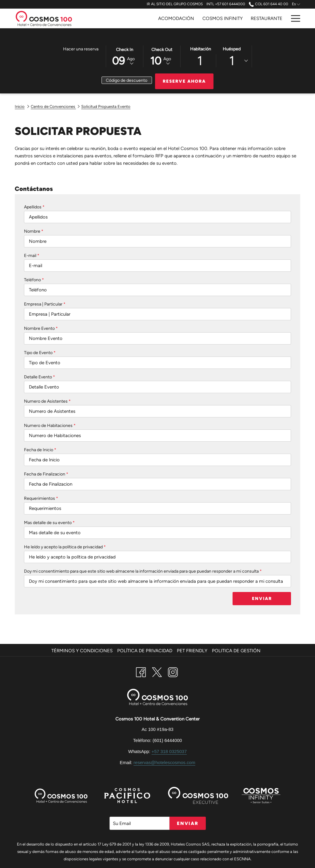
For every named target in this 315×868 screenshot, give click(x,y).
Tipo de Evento (40, 353)
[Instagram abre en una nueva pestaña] (173, 671)
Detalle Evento (40, 377)
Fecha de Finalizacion (46, 474)
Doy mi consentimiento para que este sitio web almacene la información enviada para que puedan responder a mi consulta (143, 571)
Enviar (262, 599)
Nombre (34, 231)
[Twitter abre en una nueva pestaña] (157, 671)
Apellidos (34, 207)
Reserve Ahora (184, 81)
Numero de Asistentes (47, 401)
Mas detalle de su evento (49, 523)
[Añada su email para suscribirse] (140, 823)
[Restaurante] (267, 18)
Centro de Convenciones (53, 107)
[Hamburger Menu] (293, 18)
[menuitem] (83, 651)
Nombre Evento (41, 328)
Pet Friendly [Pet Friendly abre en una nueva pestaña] (193, 651)
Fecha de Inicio (40, 450)
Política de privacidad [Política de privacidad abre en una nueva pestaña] (146, 651)
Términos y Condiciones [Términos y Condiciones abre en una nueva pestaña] (83, 651)
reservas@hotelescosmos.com (164, 763)
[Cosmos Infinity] (223, 18)
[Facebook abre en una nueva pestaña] (141, 671)
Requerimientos (41, 498)
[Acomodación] (176, 18)
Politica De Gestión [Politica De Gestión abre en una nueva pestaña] (237, 651)
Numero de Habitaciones (50, 426)
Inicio (20, 107)
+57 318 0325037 (169, 752)
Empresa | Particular (45, 304)
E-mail (32, 256)
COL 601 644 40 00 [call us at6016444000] (268, 4)
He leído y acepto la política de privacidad (65, 547)
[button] (125, 56)
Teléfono (34, 280)
